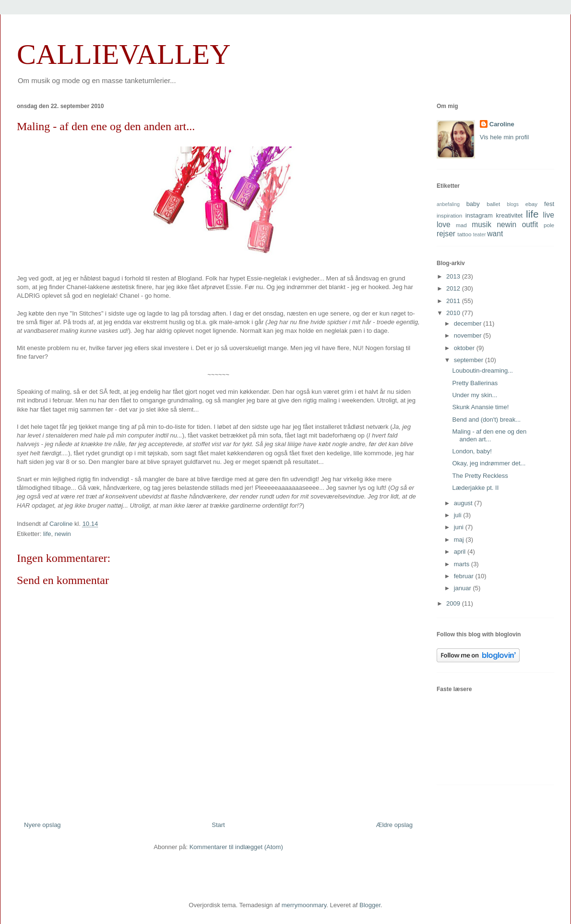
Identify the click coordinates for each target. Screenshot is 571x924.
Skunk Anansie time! (480, 407)
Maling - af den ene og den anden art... (489, 435)
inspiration (449, 215)
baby (473, 204)
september (470, 360)
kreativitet (510, 215)
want (495, 234)
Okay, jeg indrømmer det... (489, 463)
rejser (446, 234)
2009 (454, 603)
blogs (513, 204)
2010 (454, 313)
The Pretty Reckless (480, 476)
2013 (454, 276)
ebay (531, 204)
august (464, 503)
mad (461, 225)
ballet (493, 204)
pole (549, 225)
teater (480, 235)
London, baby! (472, 451)
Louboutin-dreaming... (482, 371)
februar (465, 576)
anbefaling (448, 204)
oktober (465, 348)
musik (482, 225)
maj (460, 540)
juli (459, 515)
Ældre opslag (394, 825)
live (549, 215)
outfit (530, 225)
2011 (454, 301)
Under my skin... (475, 395)
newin (63, 534)
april (461, 552)
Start (218, 825)
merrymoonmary (304, 905)
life (47, 534)
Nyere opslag (42, 825)
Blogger (370, 905)
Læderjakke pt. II (475, 488)
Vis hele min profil (504, 137)
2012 (454, 288)
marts (463, 564)
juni (460, 527)
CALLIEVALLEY (124, 54)
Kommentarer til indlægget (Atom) (236, 847)
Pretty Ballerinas (475, 383)
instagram (479, 215)
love (444, 225)
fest (549, 204)
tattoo (464, 234)
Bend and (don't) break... (486, 419)
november (469, 335)
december (469, 323)
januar (464, 588)
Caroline (502, 124)
